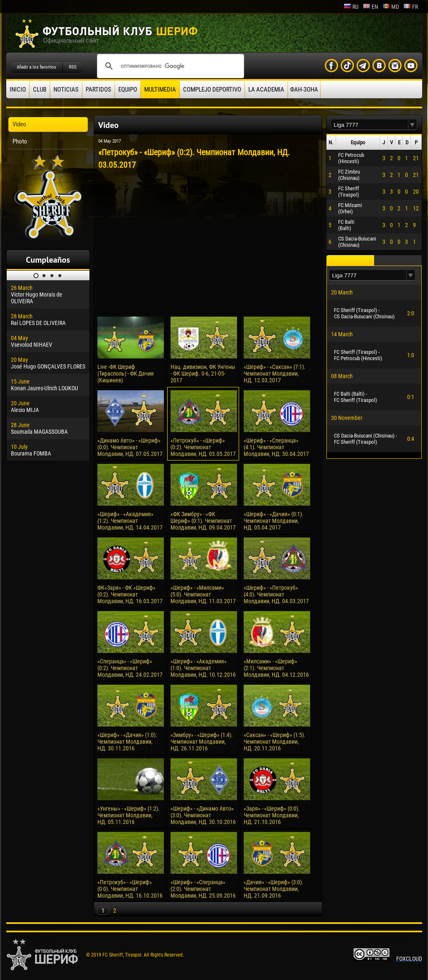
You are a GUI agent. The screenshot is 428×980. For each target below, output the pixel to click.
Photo (20, 141)
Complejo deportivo (212, 90)
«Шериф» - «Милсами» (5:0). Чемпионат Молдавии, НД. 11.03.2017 (203, 594)
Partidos (98, 90)
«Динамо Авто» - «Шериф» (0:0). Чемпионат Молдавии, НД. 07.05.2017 (130, 447)
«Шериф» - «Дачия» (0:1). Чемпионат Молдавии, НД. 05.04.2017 (274, 521)
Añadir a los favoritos (36, 67)
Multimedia (160, 90)
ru (351, 7)
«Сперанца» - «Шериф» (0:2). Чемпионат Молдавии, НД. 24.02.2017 (130, 668)
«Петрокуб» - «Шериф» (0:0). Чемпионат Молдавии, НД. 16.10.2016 (130, 889)
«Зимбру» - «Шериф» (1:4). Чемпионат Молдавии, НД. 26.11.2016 (202, 742)
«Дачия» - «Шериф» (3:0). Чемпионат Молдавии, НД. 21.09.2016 (274, 889)
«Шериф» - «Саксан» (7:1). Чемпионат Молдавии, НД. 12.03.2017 (275, 374)
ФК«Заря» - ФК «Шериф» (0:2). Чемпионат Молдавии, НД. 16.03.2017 (130, 594)
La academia (266, 90)
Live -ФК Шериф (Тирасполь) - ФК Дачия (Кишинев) (126, 374)
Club (40, 90)
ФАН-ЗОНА (304, 90)
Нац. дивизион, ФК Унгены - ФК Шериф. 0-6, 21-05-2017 (203, 374)
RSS (73, 67)
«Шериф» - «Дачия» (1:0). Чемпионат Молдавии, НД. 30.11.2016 (127, 742)
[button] (413, 125)
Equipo (128, 90)
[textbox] (369, 125)
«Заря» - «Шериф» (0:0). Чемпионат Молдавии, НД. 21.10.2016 (272, 815)
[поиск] (169, 66)
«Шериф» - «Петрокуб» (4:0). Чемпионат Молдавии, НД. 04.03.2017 (276, 594)
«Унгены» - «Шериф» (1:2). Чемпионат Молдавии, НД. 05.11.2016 (129, 815)
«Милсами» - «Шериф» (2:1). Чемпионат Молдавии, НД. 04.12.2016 (276, 668)
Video (19, 124)
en (371, 7)
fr (411, 7)
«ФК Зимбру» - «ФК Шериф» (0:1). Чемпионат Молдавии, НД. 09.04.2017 (203, 521)
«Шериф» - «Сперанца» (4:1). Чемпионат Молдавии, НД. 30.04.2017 (276, 447)
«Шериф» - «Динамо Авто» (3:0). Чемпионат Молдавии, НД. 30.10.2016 (203, 815)
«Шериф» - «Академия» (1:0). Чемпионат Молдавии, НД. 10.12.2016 (203, 668)
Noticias (66, 90)
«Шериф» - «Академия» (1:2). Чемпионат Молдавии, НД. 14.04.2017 (130, 521)
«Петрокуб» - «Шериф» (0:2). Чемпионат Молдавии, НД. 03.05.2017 (203, 447)
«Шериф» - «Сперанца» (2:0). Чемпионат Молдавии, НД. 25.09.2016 (203, 889)
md (391, 7)
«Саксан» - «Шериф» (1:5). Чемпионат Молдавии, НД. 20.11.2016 (275, 742)
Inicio (18, 90)
